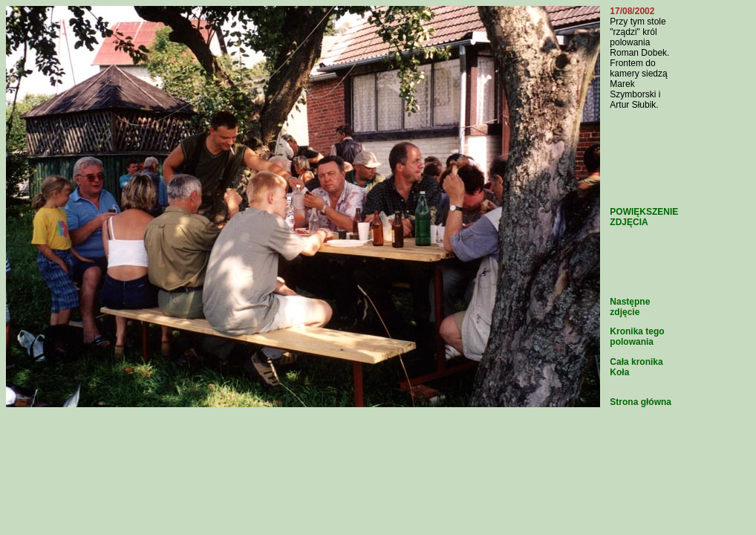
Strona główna (641, 402)
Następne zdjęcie (630, 307)
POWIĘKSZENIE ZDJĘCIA (644, 217)
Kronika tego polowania (637, 337)
